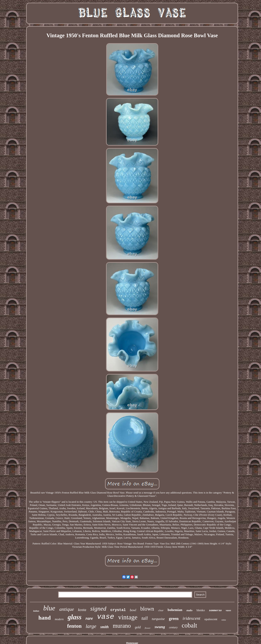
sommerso (215, 610)
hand (45, 618)
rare (89, 618)
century (173, 627)
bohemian (175, 610)
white (224, 620)
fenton (74, 626)
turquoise (158, 619)
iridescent (192, 618)
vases (228, 610)
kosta (82, 610)
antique (67, 609)
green (174, 619)
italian (36, 611)
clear (161, 610)
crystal (118, 610)
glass (75, 617)
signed (98, 608)
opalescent (211, 619)
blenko (201, 610)
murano (122, 626)
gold (138, 627)
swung (160, 627)
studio (189, 610)
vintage (128, 617)
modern (59, 619)
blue (49, 608)
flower (148, 628)
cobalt (189, 625)
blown (147, 609)
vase (106, 617)
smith (105, 627)
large (91, 626)
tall (145, 618)
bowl (133, 610)
